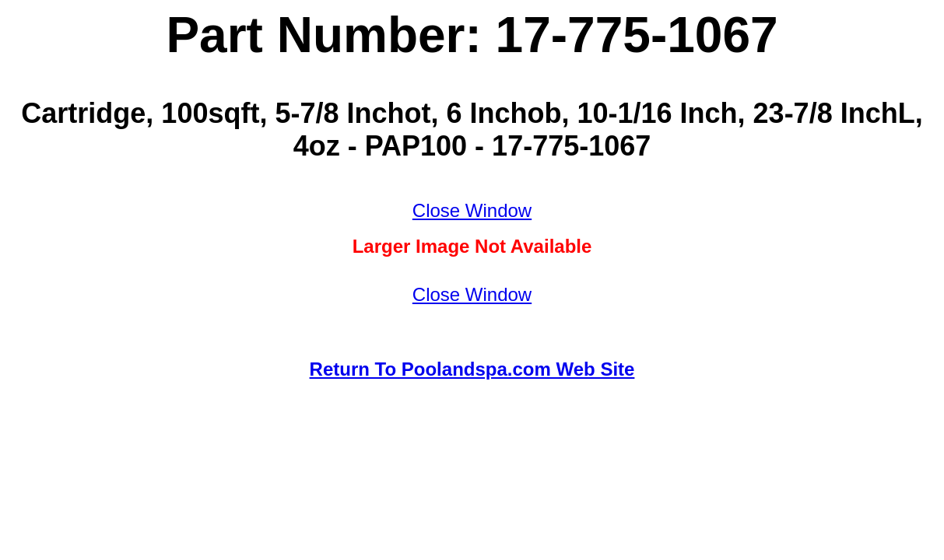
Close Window (472, 210)
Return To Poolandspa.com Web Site (472, 369)
